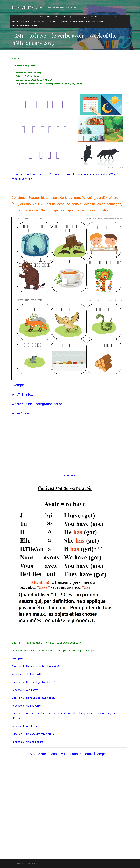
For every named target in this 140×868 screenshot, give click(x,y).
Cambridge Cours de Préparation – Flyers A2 (27, 26)
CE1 (43, 17)
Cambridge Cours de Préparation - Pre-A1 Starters (53, 21)
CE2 (50, 17)
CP (36, 17)
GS (30, 17)
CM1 (57, 17)
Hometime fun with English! (21, 21)
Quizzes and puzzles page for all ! (81, 17)
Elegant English (27, 7)
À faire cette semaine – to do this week (108, 17)
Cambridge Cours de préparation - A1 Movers (90, 21)
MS (23, 17)
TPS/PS (15, 17)
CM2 (65, 17)
